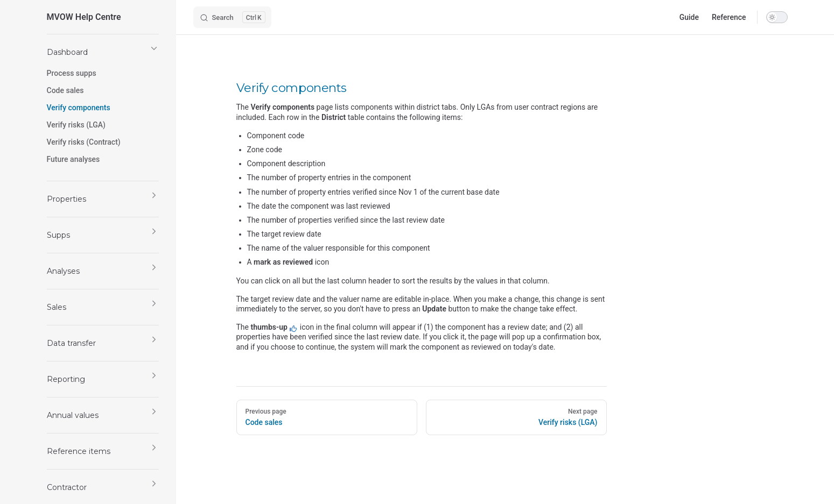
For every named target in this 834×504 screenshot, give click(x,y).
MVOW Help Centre (84, 17)
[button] (103, 52)
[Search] (232, 17)
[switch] (777, 17)
